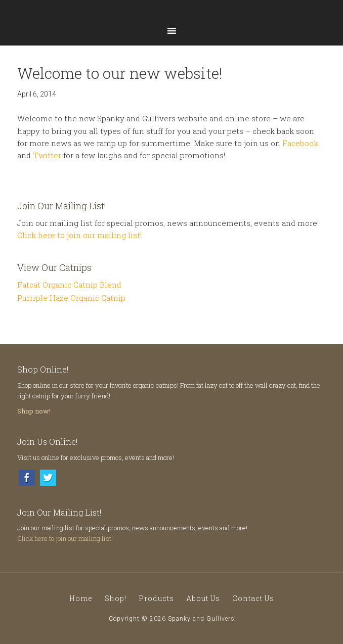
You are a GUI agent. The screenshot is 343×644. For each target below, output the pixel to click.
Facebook (300, 143)
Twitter (47, 155)
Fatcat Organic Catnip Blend (69, 285)
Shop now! (34, 411)
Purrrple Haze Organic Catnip (71, 298)
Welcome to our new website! (120, 73)
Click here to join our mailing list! (79, 235)
